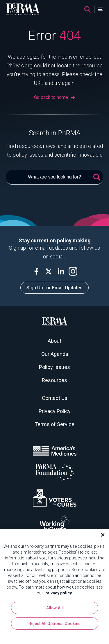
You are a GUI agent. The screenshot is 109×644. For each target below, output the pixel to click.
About (54, 341)
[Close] (100, 537)
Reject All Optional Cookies (55, 625)
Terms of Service (54, 424)
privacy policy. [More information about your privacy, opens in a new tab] (59, 595)
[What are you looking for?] (54, 177)
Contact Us (55, 398)
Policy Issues (54, 367)
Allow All (54, 610)
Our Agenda (55, 354)
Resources (54, 380)
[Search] (87, 9)
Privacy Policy (55, 411)
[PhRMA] (23, 9)
